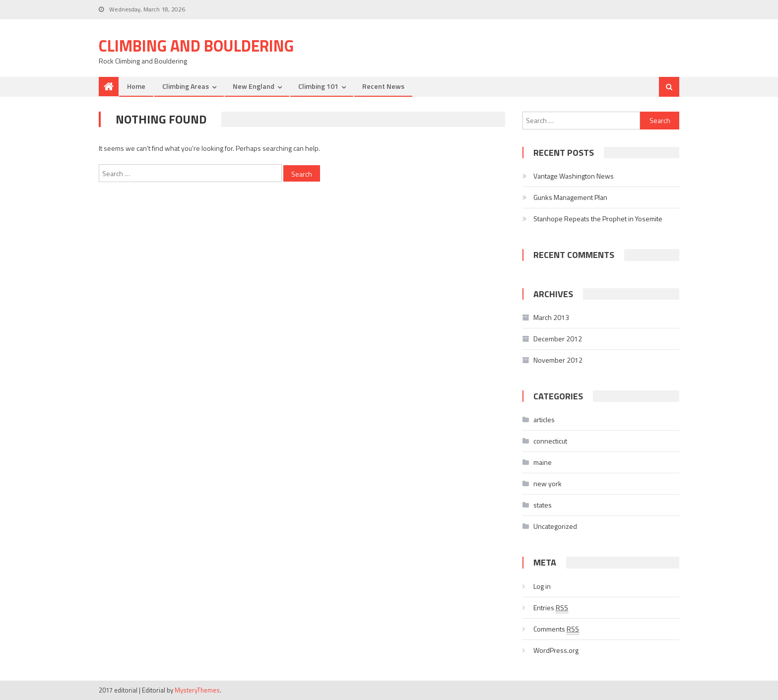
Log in (542, 586)
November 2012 (558, 360)
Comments (556, 629)
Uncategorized (555, 526)
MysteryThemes (197, 690)
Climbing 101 (318, 86)
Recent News (383, 86)
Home (136, 86)
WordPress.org (556, 650)
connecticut (550, 441)
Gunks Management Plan (570, 197)
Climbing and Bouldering (196, 46)
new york (548, 483)
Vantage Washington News (574, 176)
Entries (551, 608)
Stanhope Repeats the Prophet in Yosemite (598, 219)
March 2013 (551, 317)
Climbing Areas (186, 86)
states (543, 505)
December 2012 (558, 339)
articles (544, 419)
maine (543, 462)
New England (254, 86)
